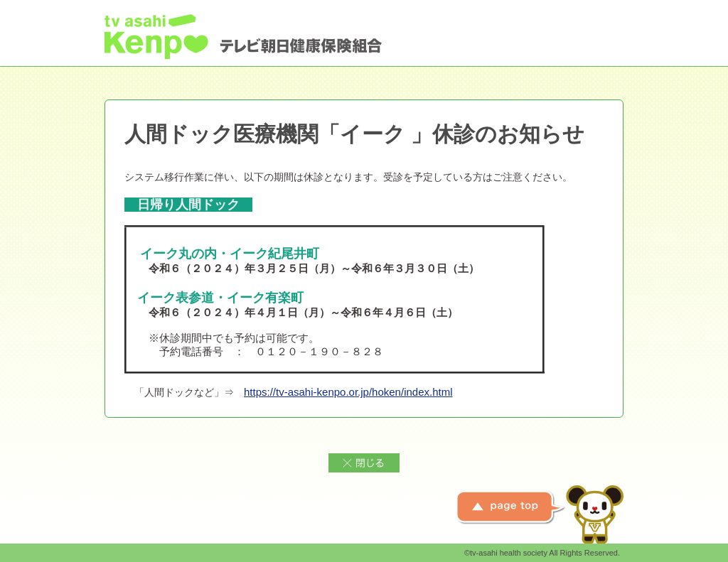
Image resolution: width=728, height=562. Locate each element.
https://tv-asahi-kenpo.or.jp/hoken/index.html (348, 392)
